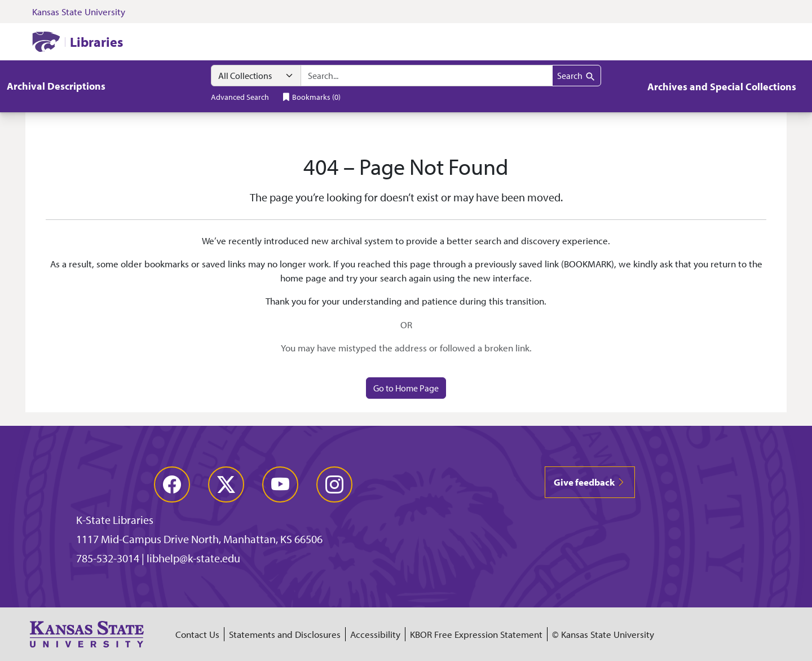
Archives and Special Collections (722, 87)
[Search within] (256, 76)
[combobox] (427, 76)
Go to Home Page (406, 388)
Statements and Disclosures (285, 634)
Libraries (96, 42)
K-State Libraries (115, 520)
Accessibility (375, 634)
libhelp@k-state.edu (193, 558)
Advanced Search (240, 97)
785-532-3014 (108, 558)
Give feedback (590, 482)
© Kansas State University (603, 634)
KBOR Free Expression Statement (476, 634)
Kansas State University (79, 12)
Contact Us (197, 634)
